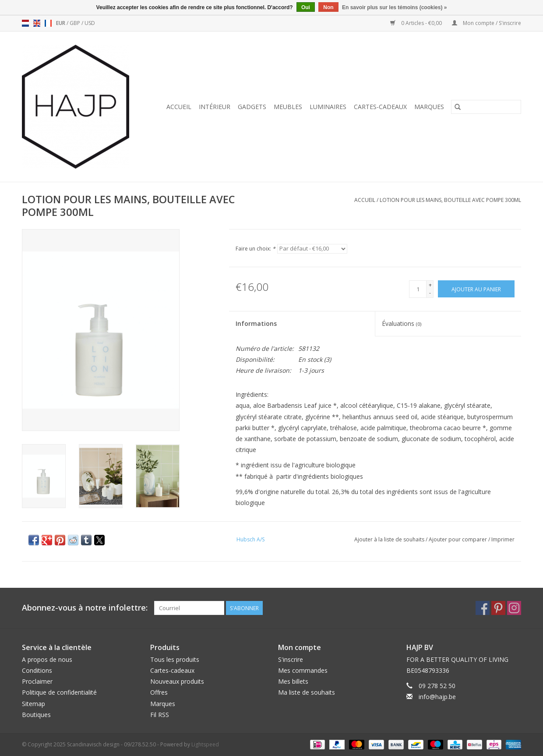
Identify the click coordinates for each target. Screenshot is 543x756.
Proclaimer (37, 681)
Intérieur (215, 107)
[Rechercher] (486, 107)
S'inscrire (291, 659)
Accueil (179, 107)
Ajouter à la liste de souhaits (390, 539)
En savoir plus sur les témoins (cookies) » (394, 7)
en (37, 23)
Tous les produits (175, 659)
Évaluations (402, 323)
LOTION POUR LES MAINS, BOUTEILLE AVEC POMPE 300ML (450, 200)
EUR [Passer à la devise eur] (61, 23)
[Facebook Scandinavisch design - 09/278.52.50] (483, 608)
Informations (256, 323)
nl (25, 23)
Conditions (37, 670)
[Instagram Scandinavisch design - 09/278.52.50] (514, 608)
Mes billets (293, 681)
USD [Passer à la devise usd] (90, 23)
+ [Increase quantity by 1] (430, 285)
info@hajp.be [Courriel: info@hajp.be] (437, 697)
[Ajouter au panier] (476, 289)
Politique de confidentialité (59, 692)
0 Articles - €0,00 (417, 23)
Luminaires (328, 107)
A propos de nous (47, 659)
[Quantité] (418, 289)
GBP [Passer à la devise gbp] (76, 23)
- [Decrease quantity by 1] (430, 293)
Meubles (288, 107)
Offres (159, 692)
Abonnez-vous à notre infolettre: (85, 608)
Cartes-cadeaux (380, 107)
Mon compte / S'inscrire (487, 23)
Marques (429, 107)
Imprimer (503, 539)
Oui (306, 7)
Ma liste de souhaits (307, 692)
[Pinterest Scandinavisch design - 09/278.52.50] (498, 608)
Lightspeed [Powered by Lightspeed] (205, 744)
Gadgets (252, 107)
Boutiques (36, 715)
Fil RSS (160, 715)
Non (328, 7)
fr (48, 23)
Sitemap (33, 704)
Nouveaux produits (177, 681)
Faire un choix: (256, 249)
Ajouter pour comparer (458, 539)
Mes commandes (303, 670)
